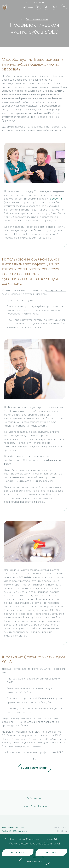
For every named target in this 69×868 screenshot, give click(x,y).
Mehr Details (35, 861)
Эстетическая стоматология (37, 19)
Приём (30, 7)
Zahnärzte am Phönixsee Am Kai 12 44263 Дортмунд (14, 829)
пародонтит (56, 199)
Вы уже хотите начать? (34, 768)
